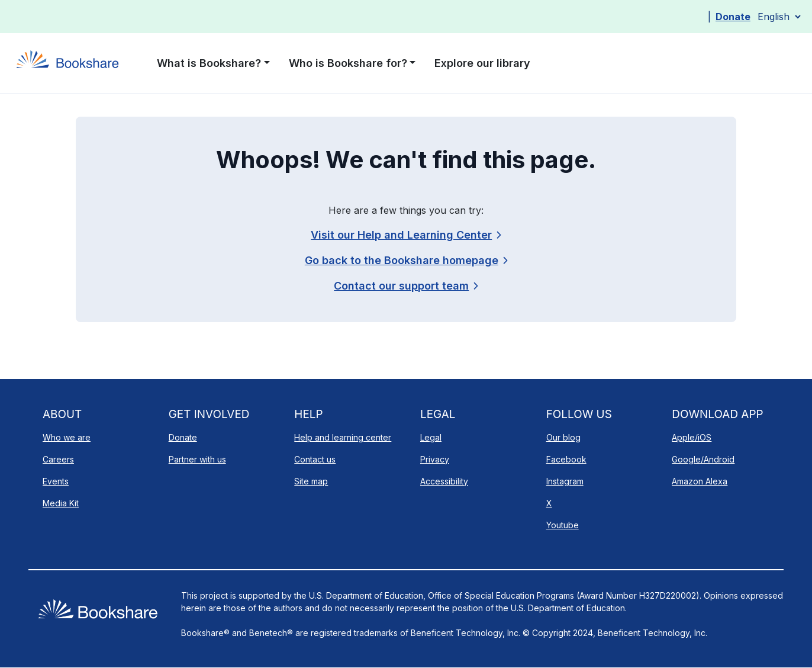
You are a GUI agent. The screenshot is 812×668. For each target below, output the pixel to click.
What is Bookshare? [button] (209, 63)
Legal (431, 437)
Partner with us (197, 459)
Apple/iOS (692, 437)
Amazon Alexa (700, 481)
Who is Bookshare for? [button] (348, 63)
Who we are (67, 437)
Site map (311, 481)
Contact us (315, 459)
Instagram (565, 481)
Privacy (435, 459)
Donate (733, 17)
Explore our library (482, 63)
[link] (406, 286)
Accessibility (444, 481)
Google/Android (703, 459)
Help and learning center (343, 437)
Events (56, 481)
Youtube (563, 525)
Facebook (566, 459)
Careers (58, 459)
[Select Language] (779, 17)
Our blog (563, 437)
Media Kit (61, 503)
